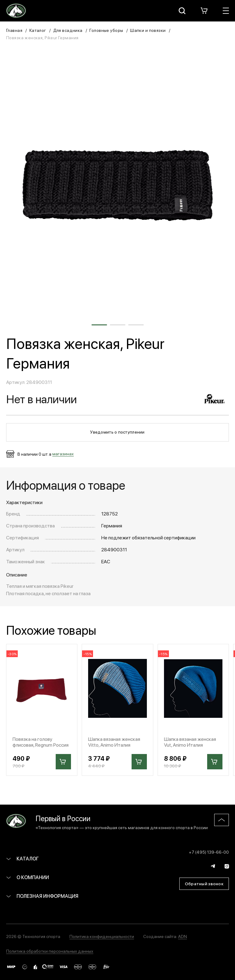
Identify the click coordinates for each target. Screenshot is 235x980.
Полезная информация (42, 896)
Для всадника (68, 30)
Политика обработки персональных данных (50, 951)
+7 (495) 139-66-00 (209, 852)
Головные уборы (106, 30)
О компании (28, 877)
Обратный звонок (204, 883)
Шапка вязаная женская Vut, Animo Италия (190, 742)
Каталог (38, 30)
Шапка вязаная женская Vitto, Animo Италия (114, 742)
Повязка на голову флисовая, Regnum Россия (41, 742)
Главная (14, 30)
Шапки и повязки (148, 30)
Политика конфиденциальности (102, 936)
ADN (183, 936)
